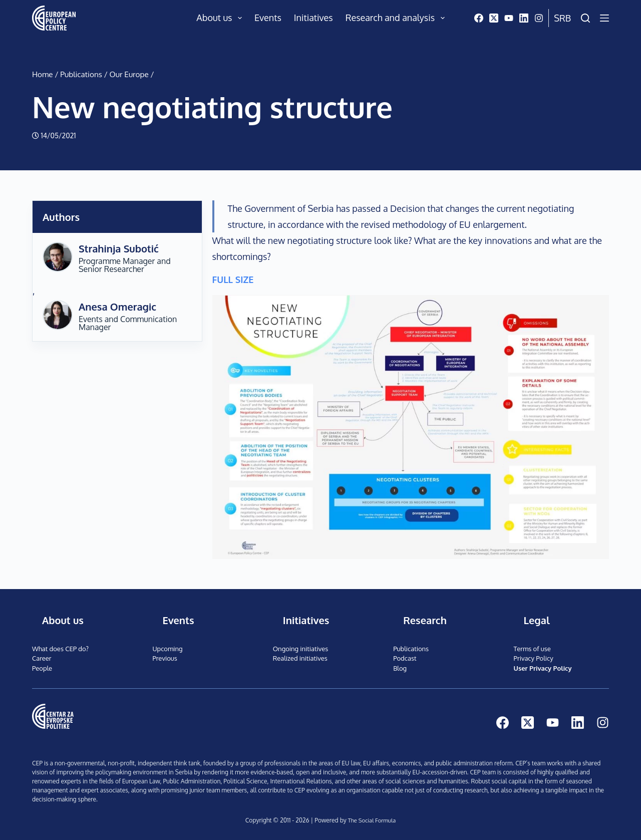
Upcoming (167, 649)
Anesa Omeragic (117, 307)
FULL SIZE (233, 279)
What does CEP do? (60, 649)
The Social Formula (372, 820)
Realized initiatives (300, 658)
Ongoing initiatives (301, 649)
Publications (81, 74)
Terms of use (532, 649)
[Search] (585, 18)
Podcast (405, 658)
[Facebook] (479, 18)
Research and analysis (397, 18)
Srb (562, 18)
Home (43, 74)
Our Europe (129, 74)
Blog (400, 668)
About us (221, 18)
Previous (165, 658)
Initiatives (313, 18)
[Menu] (604, 18)
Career (42, 658)
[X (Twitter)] (494, 18)
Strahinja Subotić (119, 248)
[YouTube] (509, 18)
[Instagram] (539, 18)
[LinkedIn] (524, 18)
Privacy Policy (534, 658)
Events (268, 18)
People (42, 668)
